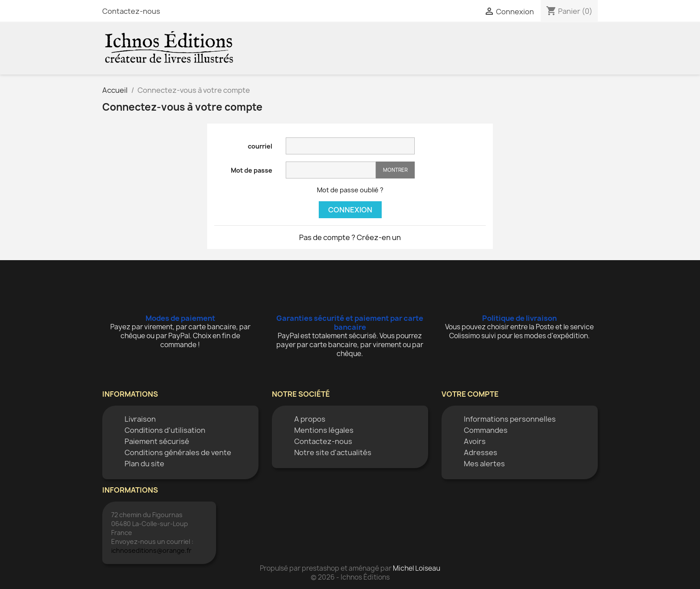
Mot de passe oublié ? (350, 190)
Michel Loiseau (417, 568)
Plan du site (144, 464)
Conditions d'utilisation (165, 430)
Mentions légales (324, 430)
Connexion (350, 210)
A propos (310, 419)
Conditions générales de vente (178, 452)
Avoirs (475, 441)
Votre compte (470, 394)
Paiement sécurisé (157, 441)
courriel (260, 146)
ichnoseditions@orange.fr (151, 550)
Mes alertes (484, 464)
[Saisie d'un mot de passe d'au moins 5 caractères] (331, 170)
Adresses (481, 452)
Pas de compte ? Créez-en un (350, 237)
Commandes (486, 430)
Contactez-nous (131, 11)
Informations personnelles (510, 419)
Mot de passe (252, 170)
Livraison (140, 419)
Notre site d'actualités (333, 452)
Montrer (395, 170)
